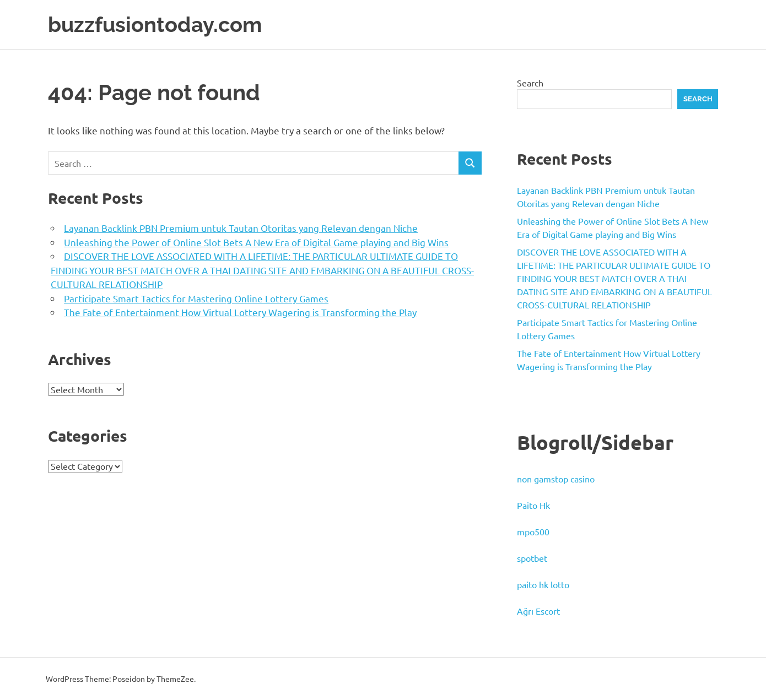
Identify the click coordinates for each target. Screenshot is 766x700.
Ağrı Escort (538, 611)
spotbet (532, 558)
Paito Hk (533, 505)
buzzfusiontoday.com (155, 25)
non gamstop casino (556, 479)
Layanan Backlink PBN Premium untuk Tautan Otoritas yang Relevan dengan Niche (241, 228)
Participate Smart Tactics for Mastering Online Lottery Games (196, 298)
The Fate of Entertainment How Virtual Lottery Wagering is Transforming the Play (240, 312)
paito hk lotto (543, 584)
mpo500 (533, 531)
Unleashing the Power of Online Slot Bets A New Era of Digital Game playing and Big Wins (256, 242)
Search (530, 83)
